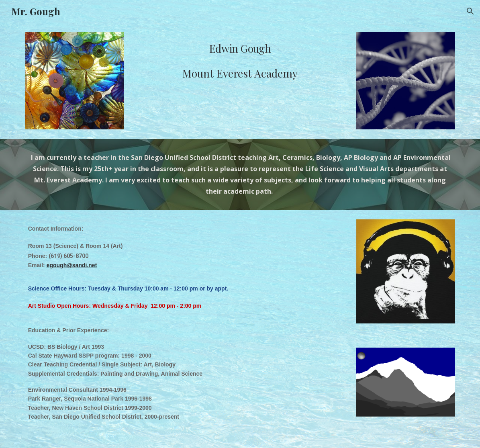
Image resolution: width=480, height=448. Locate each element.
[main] (240, 62)
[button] (470, 11)
